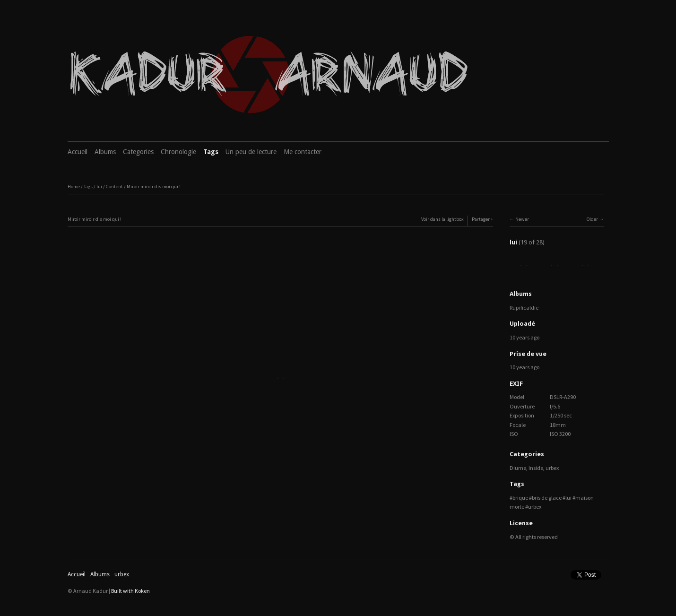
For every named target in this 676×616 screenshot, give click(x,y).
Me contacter (303, 152)
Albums (105, 152)
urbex (552, 468)
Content (114, 187)
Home (74, 187)
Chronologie (178, 152)
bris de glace (547, 498)
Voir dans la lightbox (442, 219)
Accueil (78, 152)
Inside (536, 468)
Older (592, 219)
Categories (138, 152)
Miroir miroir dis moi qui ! (154, 187)
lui (99, 187)
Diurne (518, 468)
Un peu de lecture (251, 152)
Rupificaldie (524, 308)
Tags (211, 152)
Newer (522, 219)
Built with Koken (130, 591)
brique (520, 498)
